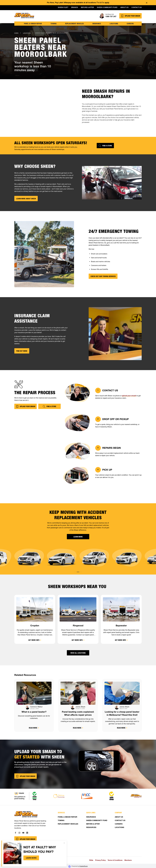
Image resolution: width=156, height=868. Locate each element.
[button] (76, 572)
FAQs (91, 860)
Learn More (78, 537)
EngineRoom (84, 866)
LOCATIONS (119, 828)
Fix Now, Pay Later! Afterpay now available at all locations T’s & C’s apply (78, 3)
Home (16, 33)
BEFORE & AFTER (93, 824)
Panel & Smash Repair (33, 24)
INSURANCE (91, 817)
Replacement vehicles (74, 24)
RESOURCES (91, 828)
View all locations (78, 653)
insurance (97, 24)
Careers (130, 24)
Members (128, 860)
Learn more (31, 858)
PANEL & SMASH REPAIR (68, 817)
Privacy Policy (100, 860)
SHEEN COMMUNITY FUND (97, 821)
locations (114, 24)
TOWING (54, 24)
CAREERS (119, 824)
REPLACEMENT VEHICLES (68, 824)
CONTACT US (120, 821)
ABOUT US (119, 817)
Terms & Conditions (115, 860)
